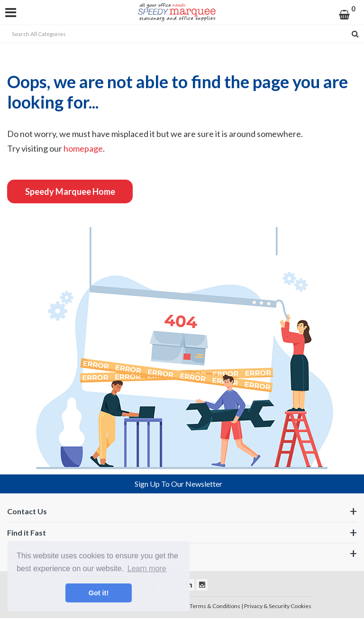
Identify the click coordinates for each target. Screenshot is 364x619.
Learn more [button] (147, 569)
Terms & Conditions (215, 606)
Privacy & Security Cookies (278, 606)
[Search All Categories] (182, 34)
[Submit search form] (355, 34)
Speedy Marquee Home (70, 191)
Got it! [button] (99, 593)
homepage (83, 148)
